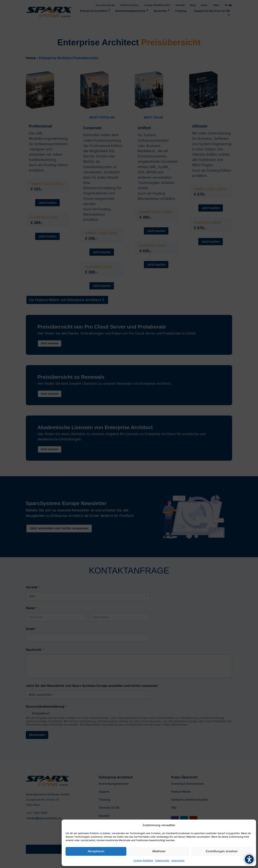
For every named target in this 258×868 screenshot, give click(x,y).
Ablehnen (159, 851)
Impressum (178, 861)
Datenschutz (162, 861)
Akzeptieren (96, 851)
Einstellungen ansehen (222, 851)
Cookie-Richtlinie (143, 861)
